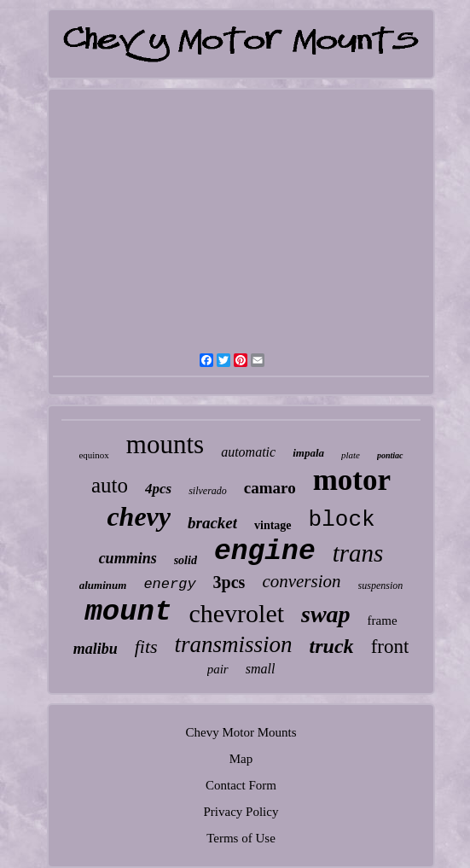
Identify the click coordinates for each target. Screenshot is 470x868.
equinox (93, 455)
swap (326, 614)
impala (308, 453)
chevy (139, 516)
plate (351, 455)
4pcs (158, 489)
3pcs (229, 582)
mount (128, 612)
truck (332, 646)
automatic (248, 452)
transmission (234, 644)
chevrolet (236, 613)
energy (169, 584)
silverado (208, 491)
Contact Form (241, 785)
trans (358, 553)
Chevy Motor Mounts (241, 732)
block (342, 520)
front (390, 647)
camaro (270, 488)
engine (265, 552)
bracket (212, 523)
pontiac (390, 455)
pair (218, 669)
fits (146, 647)
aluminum (103, 585)
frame (383, 620)
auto (110, 485)
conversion (301, 581)
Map (241, 759)
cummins (128, 558)
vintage (273, 525)
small (261, 669)
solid (186, 560)
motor (352, 480)
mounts (165, 444)
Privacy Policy (241, 812)
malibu (96, 649)
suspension (381, 585)
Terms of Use (241, 838)
